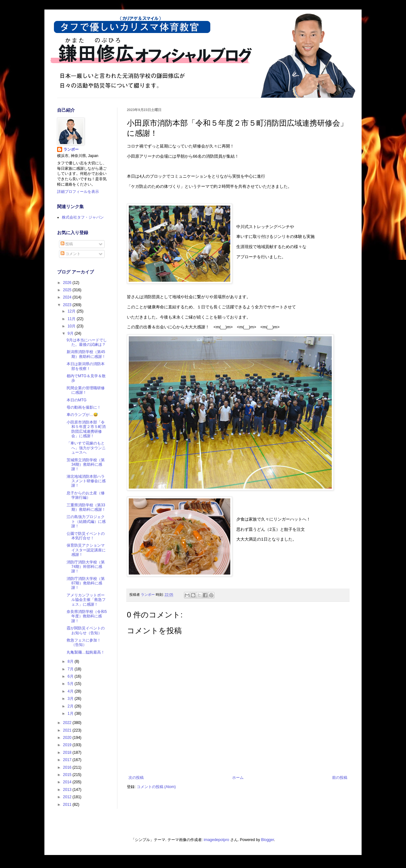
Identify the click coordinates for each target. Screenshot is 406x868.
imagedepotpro (216, 840)
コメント (71, 254)
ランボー (71, 149)
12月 (72, 311)
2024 (68, 297)
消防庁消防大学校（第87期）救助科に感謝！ (86, 583)
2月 (71, 706)
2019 (68, 745)
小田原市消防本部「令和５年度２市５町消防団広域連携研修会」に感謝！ (86, 429)
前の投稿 (340, 778)
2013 (68, 790)
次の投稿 (136, 778)
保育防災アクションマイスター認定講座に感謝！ (86, 550)
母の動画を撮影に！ (84, 407)
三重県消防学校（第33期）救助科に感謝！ (86, 507)
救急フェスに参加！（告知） (84, 642)
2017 (68, 760)
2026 (68, 283)
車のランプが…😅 (82, 415)
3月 (71, 699)
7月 (71, 669)
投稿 (67, 244)
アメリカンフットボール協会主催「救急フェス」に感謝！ (86, 600)
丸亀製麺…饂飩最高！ (86, 652)
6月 (71, 676)
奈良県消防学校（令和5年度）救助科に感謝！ (87, 616)
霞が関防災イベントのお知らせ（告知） (86, 630)
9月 (71, 333)
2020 (68, 738)
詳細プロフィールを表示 (78, 192)
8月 (71, 661)
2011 (68, 805)
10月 (72, 326)
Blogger (268, 840)
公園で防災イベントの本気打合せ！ (86, 536)
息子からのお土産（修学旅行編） (86, 495)
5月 (71, 684)
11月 (72, 319)
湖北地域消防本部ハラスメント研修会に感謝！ (86, 481)
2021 (68, 730)
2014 (68, 782)
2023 (68, 305)
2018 (68, 753)
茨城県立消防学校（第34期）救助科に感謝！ (86, 465)
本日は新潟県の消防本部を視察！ (86, 366)
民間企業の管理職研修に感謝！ (86, 390)
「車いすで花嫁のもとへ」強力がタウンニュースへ (86, 448)
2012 (68, 797)
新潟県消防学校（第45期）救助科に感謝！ (86, 354)
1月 (71, 713)
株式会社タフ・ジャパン (83, 217)
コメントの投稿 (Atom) (156, 787)
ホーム (238, 778)
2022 (68, 723)
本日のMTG (77, 400)
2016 (68, 767)
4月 (71, 691)
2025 (68, 290)
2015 (68, 775)
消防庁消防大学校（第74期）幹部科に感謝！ (86, 567)
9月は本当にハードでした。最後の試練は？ (87, 342)
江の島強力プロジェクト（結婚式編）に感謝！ (86, 521)
